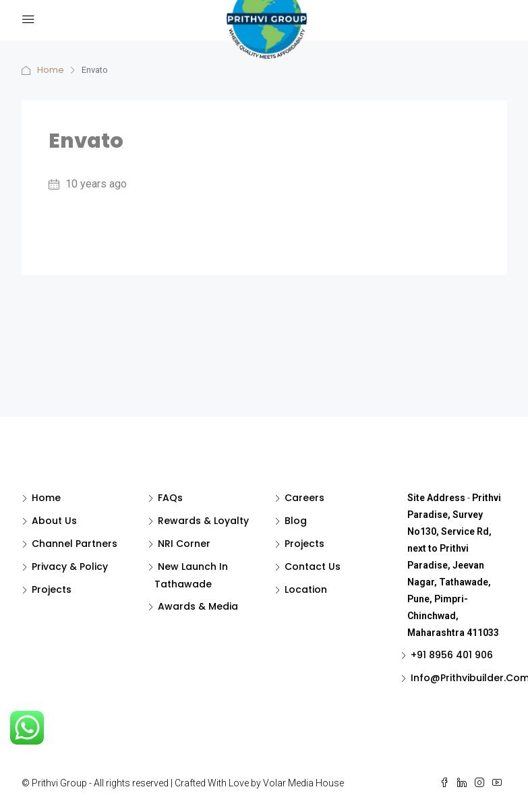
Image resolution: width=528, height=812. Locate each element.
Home (51, 70)
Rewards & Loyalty (203, 521)
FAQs (170, 498)
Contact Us (313, 567)
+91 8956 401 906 (452, 655)
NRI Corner (184, 544)
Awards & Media (198, 606)
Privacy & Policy (70, 567)
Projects (52, 589)
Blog (296, 521)
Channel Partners (75, 544)
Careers (304, 498)
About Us (54, 521)
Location (306, 589)
